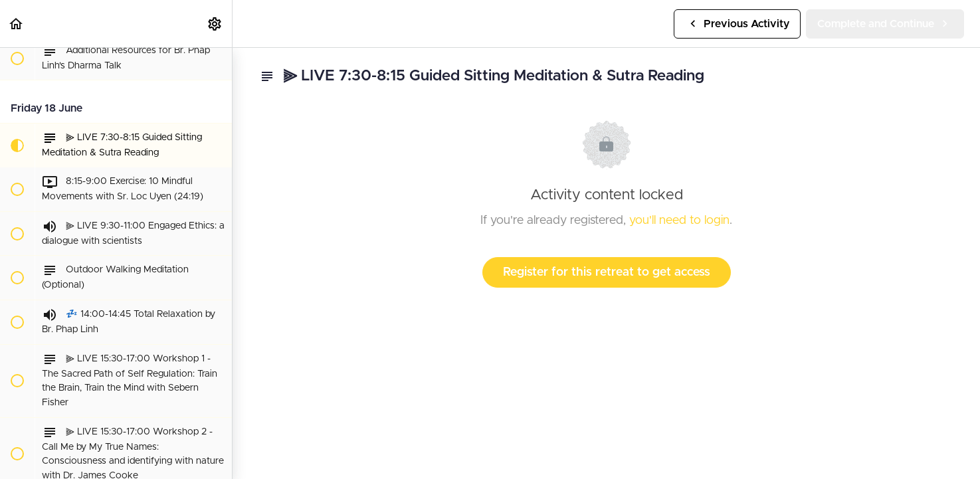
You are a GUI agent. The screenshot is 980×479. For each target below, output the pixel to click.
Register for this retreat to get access (607, 272)
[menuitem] (215, 24)
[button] (17, 24)
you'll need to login (679, 221)
